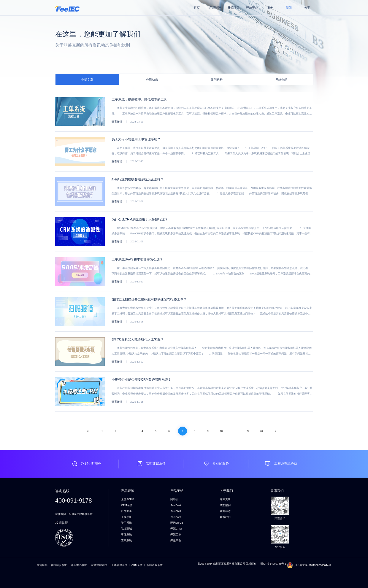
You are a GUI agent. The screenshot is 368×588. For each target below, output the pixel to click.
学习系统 (126, 523)
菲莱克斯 (225, 499)
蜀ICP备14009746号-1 (274, 564)
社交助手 (126, 511)
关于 (307, 8)
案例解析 (217, 80)
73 (261, 431)
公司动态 (152, 80)
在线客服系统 (59, 565)
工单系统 (126, 541)
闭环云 (174, 499)
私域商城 (126, 529)
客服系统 (126, 535)
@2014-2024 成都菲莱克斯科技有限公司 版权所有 (227, 564)
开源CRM (176, 529)
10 (221, 431)
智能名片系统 (155, 565)
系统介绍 (281, 80)
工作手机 (126, 517)
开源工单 (176, 535)
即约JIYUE (177, 523)
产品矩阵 (215, 8)
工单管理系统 (119, 565)
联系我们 (225, 517)
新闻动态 (225, 511)
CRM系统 (127, 505)
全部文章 (87, 80)
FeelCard (176, 517)
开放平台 (252, 8)
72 (248, 431)
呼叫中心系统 (79, 565)
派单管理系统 (99, 565)
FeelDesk (176, 505)
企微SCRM (128, 499)
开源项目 (234, 8)
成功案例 (225, 505)
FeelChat (176, 511)
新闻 (289, 8)
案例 (270, 8)
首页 (197, 8)
